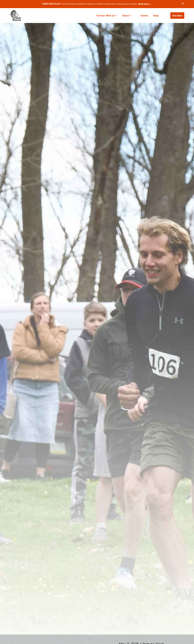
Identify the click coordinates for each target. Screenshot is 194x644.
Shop (156, 16)
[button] (107, 16)
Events (144, 16)
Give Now (177, 16)
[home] (16, 16)
